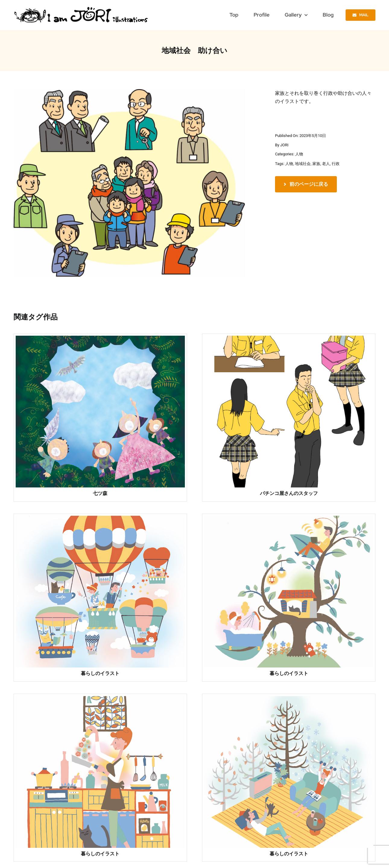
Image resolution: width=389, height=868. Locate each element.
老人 (326, 164)
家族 (316, 164)
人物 (299, 154)
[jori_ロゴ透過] (82, 8)
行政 (336, 164)
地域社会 (303, 164)
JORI (284, 145)
